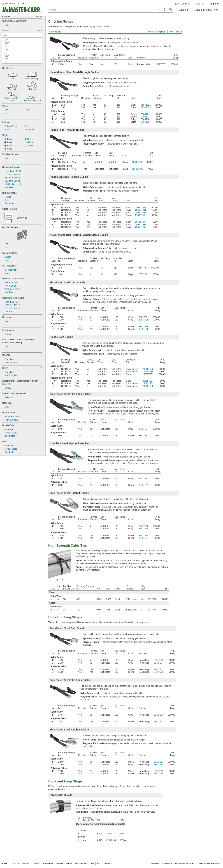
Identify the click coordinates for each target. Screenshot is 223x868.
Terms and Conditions (195, 863)
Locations (15, 863)
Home (5, 863)
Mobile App (48, 863)
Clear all (39, 16)
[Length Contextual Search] (22, 35)
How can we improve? (157, 32)
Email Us (200, 4)
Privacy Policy (215, 863)
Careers (36, 863)
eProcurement (81, 863)
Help (99, 863)
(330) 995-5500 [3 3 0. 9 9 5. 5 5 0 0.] (183, 4)
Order (184, 10)
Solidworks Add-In (64, 863)
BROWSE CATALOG (14, 3)
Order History (207, 10)
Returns (26, 863)
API (92, 863)
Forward (179, 32)
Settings (108, 863)
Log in (214, 4)
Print (171, 32)
